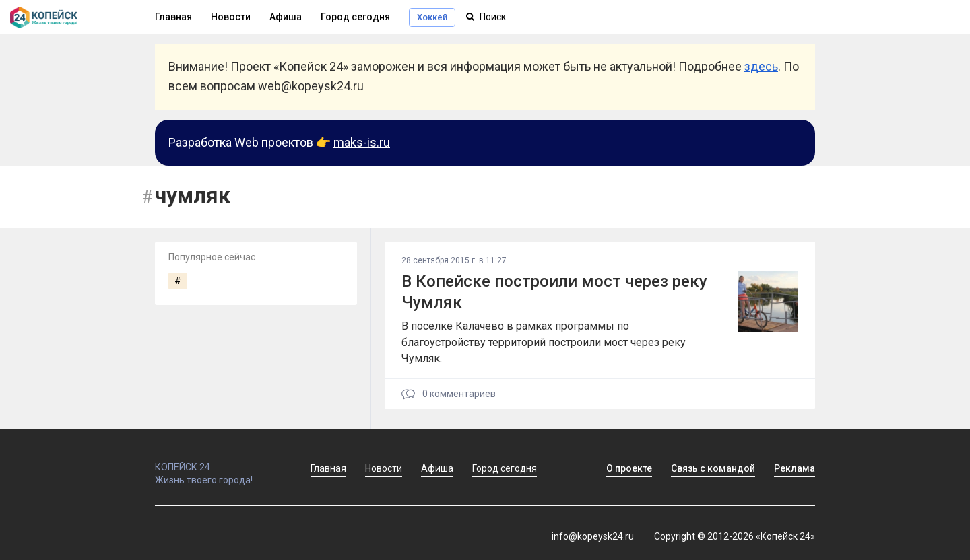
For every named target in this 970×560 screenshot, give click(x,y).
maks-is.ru (362, 142)
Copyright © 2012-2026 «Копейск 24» (735, 536)
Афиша (286, 17)
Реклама (795, 468)
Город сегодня (355, 17)
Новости (231, 17)
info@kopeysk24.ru (593, 536)
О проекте (629, 468)
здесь (761, 66)
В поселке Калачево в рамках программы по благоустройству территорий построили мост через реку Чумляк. (544, 342)
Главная (173, 17)
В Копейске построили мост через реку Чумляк (554, 292)
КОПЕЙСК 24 (218, 461)
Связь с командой (713, 468)
